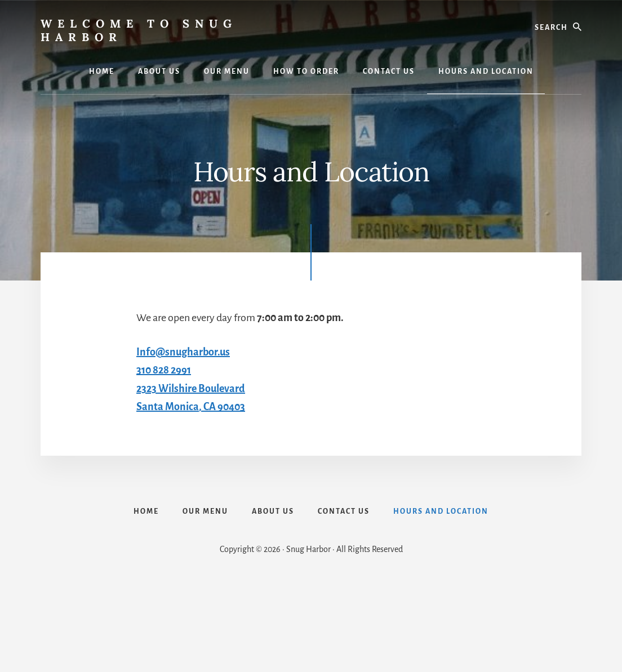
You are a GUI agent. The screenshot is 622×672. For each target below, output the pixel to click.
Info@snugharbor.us (183, 352)
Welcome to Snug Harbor (139, 30)
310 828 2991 (164, 370)
